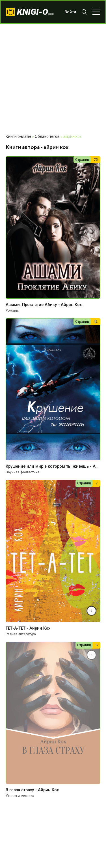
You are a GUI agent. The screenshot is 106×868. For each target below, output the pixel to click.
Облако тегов (47, 136)
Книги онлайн (18, 136)
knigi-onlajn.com (38, 12)
